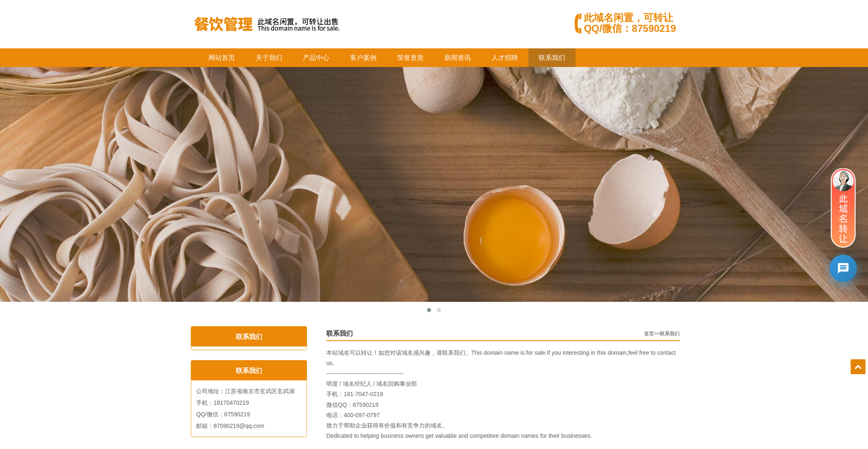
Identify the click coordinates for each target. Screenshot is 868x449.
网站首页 (222, 58)
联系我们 (552, 58)
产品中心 (316, 58)
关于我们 (269, 58)
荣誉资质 (410, 58)
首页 (659, 334)
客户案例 (363, 58)
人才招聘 (505, 58)
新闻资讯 (458, 58)
